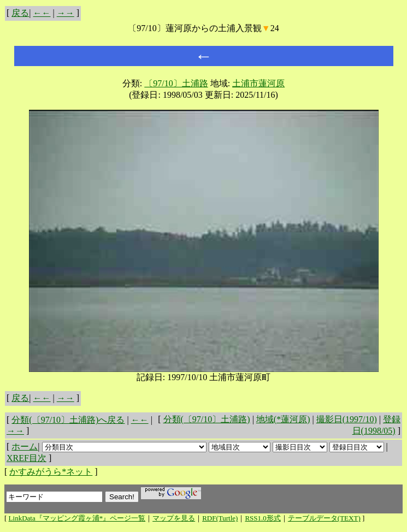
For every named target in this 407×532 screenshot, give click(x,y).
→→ (66, 13)
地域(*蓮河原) (283, 419)
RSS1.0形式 (263, 518)
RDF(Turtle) (220, 518)
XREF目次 (26, 458)
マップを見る (174, 518)
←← (42, 13)
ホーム (25, 447)
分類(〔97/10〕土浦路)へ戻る (68, 420)
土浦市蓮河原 (258, 83)
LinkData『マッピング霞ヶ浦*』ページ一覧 (77, 518)
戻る (20, 13)
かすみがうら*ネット (51, 472)
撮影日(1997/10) (347, 419)
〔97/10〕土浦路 (176, 83)
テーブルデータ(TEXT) (324, 518)
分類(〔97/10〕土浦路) (207, 419)
